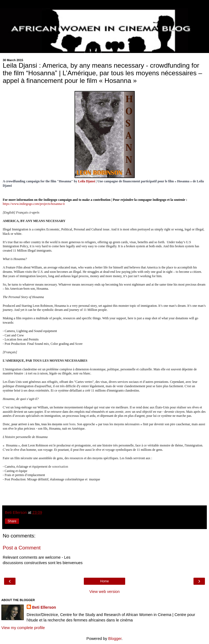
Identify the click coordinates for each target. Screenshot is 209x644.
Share (12, 521)
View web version (104, 592)
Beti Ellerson (44, 607)
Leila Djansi (87, 181)
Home (104, 581)
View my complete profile (23, 628)
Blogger (115, 639)
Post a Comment (22, 548)
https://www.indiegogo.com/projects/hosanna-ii (34, 204)
